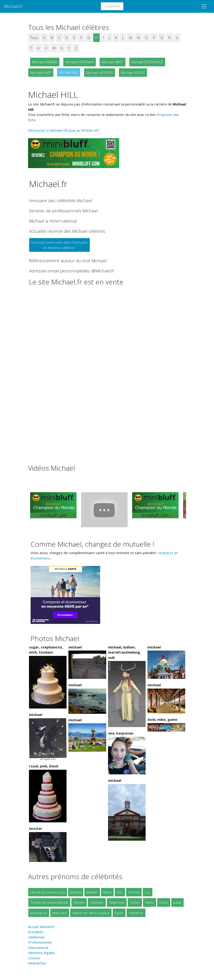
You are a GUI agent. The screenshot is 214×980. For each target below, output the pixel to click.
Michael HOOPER (100, 73)
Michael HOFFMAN (80, 62)
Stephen (97, 902)
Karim (164, 902)
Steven (79, 902)
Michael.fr (13, 6)
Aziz (120, 892)
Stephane (117, 902)
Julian (177, 902)
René (107, 892)
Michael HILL (69, 72)
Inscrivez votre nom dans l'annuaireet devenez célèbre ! (59, 245)
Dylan (119, 913)
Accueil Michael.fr (41, 927)
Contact (34, 958)
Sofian (135, 902)
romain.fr (136, 913)
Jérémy (76, 892)
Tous (34, 38)
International (38, 948)
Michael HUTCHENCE (147, 62)
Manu (150, 902)
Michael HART (41, 73)
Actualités (36, 932)
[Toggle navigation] (204, 6)
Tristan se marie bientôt (49, 902)
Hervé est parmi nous (48, 892)
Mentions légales (42, 953)
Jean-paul (60, 913)
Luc (148, 892)
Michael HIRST (113, 62)
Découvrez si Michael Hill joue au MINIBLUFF (64, 130)
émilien (92, 892)
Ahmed (134, 892)
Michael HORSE (133, 73)
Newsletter (37, 963)
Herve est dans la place (91, 913)
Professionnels (40, 942)
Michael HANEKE (45, 62)
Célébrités (112, 6)
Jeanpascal (39, 913)
